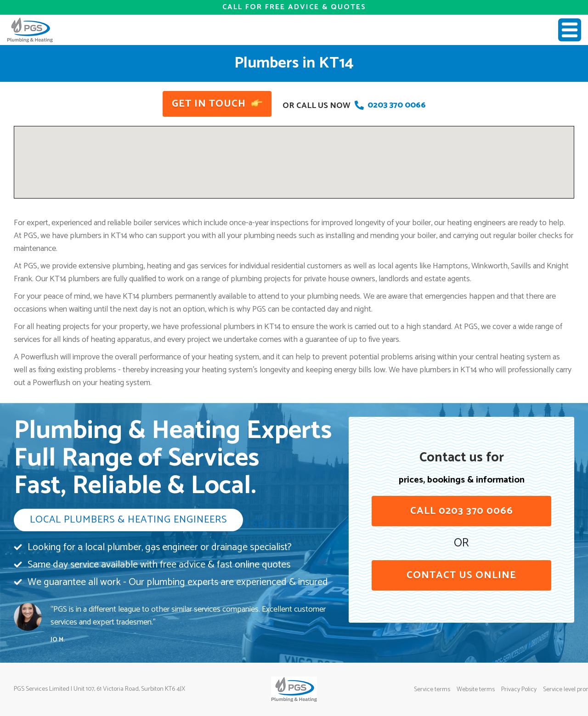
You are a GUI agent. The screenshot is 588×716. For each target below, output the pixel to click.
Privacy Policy (519, 690)
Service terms (432, 690)
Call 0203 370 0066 (462, 511)
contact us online (461, 575)
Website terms (476, 690)
